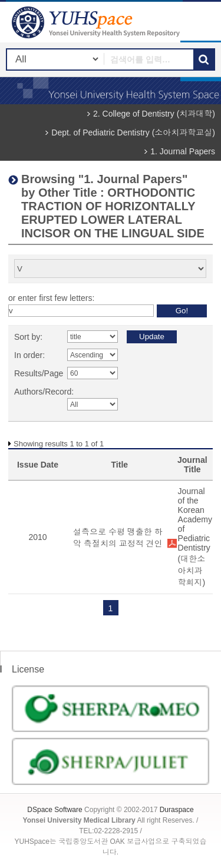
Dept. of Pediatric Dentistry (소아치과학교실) (133, 132)
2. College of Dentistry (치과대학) (154, 114)
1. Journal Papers (183, 151)
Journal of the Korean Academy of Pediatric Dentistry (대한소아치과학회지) (195, 537)
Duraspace (177, 810)
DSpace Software (55, 810)
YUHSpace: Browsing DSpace (97, 22)
